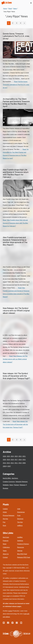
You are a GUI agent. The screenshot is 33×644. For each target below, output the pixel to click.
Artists (5, 512)
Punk (19, 516)
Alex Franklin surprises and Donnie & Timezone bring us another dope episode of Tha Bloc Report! (15, 241)
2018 (12, 460)
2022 (20, 456)
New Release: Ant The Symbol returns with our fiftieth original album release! (16, 311)
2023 (16, 456)
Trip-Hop (20, 522)
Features (6, 541)
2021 (24, 456)
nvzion (10, 611)
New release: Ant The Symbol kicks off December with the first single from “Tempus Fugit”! (16, 376)
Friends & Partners (23, 544)
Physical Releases (9, 516)
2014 (4, 463)
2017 (16, 460)
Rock (4, 526)
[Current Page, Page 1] (9, 23)
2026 (4, 456)
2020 (4, 460)
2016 (20, 460)
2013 (8, 463)
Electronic (20, 519)
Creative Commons (9, 482)
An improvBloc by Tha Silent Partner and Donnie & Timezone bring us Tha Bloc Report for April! (16, 103)
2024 (12, 456)
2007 (9, 466)
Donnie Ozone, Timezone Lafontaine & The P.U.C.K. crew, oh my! (16, 36)
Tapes (5, 551)
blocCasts (6, 537)
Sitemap (20, 551)
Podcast (16, 485)
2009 (24, 463)
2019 (8, 460)
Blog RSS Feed (22, 554)
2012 (12, 463)
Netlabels (6, 485)
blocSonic (15, 478)
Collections (6, 547)
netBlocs (20, 526)
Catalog (5, 509)
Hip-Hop (5, 519)
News (11, 485)
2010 (20, 463)
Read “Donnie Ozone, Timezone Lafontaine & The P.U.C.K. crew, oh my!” (16, 85)
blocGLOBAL (7, 478)
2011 (16, 463)
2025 (8, 456)
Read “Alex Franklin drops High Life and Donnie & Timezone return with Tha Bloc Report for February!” (15, 223)
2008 (4, 466)
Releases (23, 485)
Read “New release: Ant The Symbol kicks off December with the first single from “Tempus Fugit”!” (15, 424)
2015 (24, 460)
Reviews (5, 488)
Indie (19, 509)
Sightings (20, 541)
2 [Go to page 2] (13, 23)
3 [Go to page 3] (17, 23)
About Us (6, 554)
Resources (21, 547)
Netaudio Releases (22, 482)
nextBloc (20, 537)
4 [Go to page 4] (21, 23)
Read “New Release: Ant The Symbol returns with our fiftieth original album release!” (15, 359)
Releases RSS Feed (24, 557)
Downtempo (21, 512)
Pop (4, 522)
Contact (5, 557)
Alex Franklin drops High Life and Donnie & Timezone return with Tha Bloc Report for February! (16, 173)
